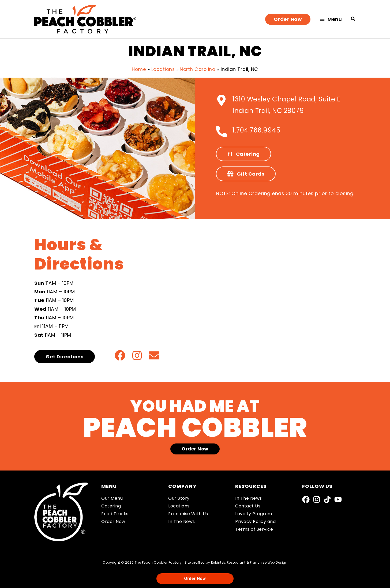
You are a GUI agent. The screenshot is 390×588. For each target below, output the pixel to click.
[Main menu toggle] (331, 19)
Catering (111, 506)
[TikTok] (327, 499)
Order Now (113, 521)
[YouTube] (338, 499)
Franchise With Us (188, 514)
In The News (182, 521)
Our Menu (112, 498)
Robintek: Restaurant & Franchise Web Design (249, 562)
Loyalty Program (254, 514)
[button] (288, 19)
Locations (179, 506)
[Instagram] (317, 499)
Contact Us (248, 506)
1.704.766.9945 (256, 130)
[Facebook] (306, 499)
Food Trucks (115, 514)
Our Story (179, 498)
